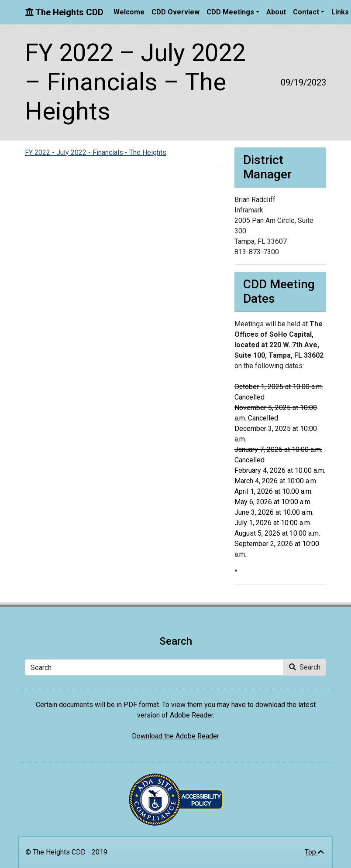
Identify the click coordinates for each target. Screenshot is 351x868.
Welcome (129, 12)
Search (305, 667)
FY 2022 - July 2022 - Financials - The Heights (96, 152)
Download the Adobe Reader (175, 736)
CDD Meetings (230, 12)
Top (314, 852)
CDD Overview (175, 12)
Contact (306, 12)
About (276, 12)
